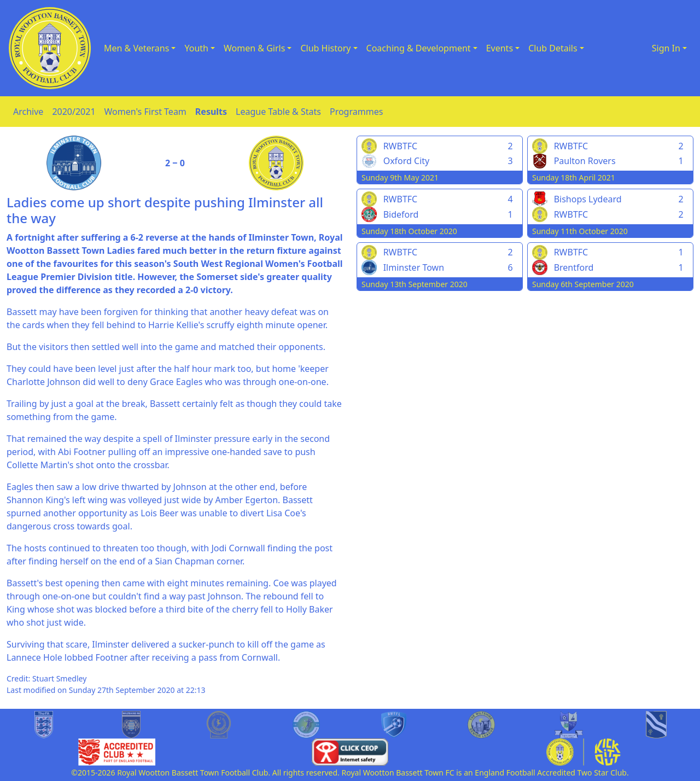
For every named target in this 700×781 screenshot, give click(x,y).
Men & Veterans (136, 48)
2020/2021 (74, 112)
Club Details (553, 48)
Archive (28, 112)
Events (500, 48)
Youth (196, 48)
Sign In (666, 48)
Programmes (356, 112)
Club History (325, 48)
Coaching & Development (419, 48)
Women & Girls (254, 48)
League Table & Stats (278, 112)
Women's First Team (145, 112)
